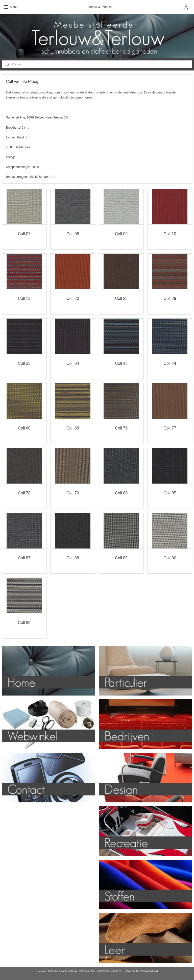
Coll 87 (24, 558)
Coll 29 (170, 298)
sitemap (84, 971)
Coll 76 (121, 428)
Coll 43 (121, 363)
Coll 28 (121, 298)
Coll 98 (24, 623)
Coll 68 (73, 428)
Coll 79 (73, 493)
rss (93, 971)
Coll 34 (73, 363)
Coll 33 (24, 363)
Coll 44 (170, 363)
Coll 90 (170, 558)
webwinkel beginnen (110, 971)
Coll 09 (121, 234)
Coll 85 (170, 493)
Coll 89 (121, 558)
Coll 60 (24, 428)
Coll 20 (73, 298)
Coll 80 (121, 493)
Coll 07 (24, 234)
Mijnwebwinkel (149, 971)
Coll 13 (24, 298)
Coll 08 (73, 234)
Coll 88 (73, 558)
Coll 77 (170, 428)
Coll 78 (24, 493)
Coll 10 (170, 234)
